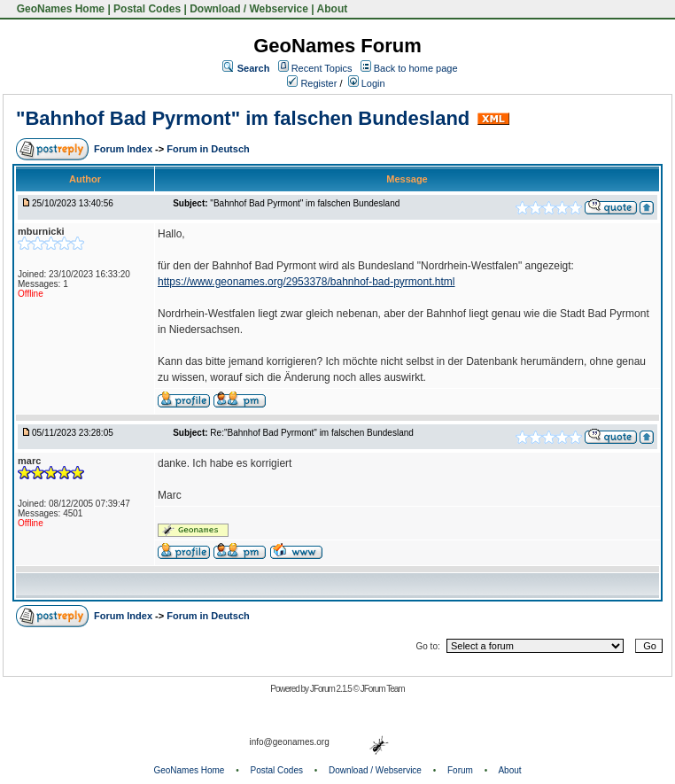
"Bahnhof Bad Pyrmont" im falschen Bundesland (243, 118)
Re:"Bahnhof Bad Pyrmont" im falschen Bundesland (311, 433)
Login (367, 83)
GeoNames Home (59, 9)
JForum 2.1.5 (332, 689)
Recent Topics (322, 68)
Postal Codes (147, 9)
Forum (460, 770)
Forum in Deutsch (208, 149)
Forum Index (124, 149)
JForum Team (383, 689)
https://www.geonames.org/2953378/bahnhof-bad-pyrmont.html (306, 282)
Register (312, 83)
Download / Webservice (249, 9)
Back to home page (416, 68)
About (333, 9)
